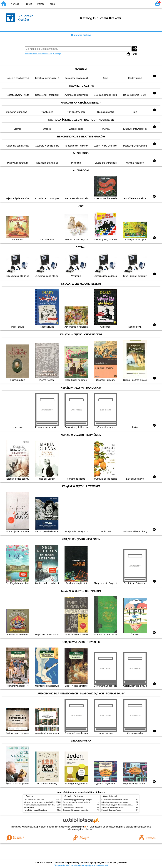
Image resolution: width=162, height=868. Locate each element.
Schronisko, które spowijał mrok (113, 808)
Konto (52, 4)
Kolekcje (57, 54)
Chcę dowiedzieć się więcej (67, 865)
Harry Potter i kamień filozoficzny (36, 810)
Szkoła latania (29, 808)
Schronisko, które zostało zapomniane (76, 810)
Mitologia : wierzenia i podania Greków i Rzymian (41, 802)
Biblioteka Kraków (81, 35)
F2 (147, 4)
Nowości (15, 4)
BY (127, 4)
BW (114, 4)
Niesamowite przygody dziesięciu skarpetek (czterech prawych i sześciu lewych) (52, 805)
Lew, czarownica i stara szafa (34, 800)
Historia (28, 4)
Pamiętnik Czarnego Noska (111, 810)
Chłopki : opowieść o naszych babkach (76, 802)
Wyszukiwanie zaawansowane (38, 54)
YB (121, 4)
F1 (140, 4)
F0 (134, 4)
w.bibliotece (79, 827)
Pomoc (41, 4)
